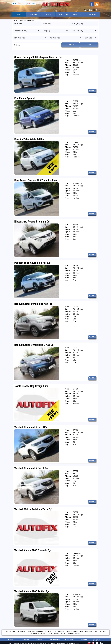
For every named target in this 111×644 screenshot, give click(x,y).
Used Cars (33, 14)
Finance (48, 14)
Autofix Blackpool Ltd (30, 643)
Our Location (78, 14)
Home (19, 14)
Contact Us (92, 14)
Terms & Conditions (96, 640)
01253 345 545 (93, 10)
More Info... (92, 90)
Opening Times (63, 14)
